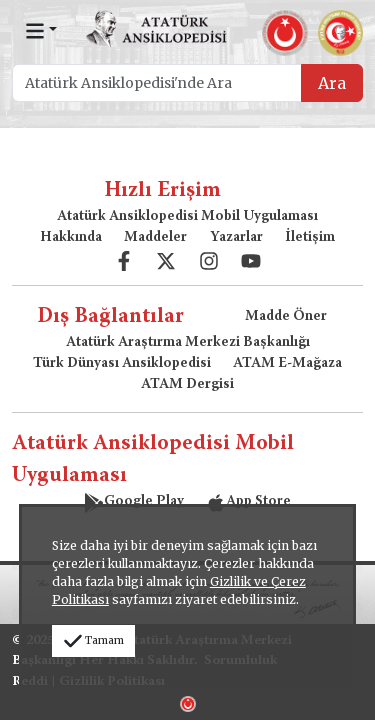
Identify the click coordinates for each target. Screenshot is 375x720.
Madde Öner (286, 317)
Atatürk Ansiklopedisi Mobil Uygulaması (187, 217)
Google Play (134, 502)
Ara (332, 83)
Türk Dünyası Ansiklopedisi (122, 364)
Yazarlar (236, 238)
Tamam (93, 640)
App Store (248, 502)
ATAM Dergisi (187, 385)
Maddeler (155, 238)
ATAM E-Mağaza (287, 364)
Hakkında (71, 238)
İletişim (310, 238)
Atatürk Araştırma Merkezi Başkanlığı (188, 343)
